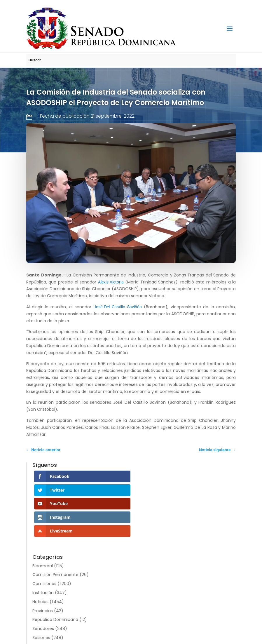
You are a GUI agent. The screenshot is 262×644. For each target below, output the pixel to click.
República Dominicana (55, 619)
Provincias (43, 611)
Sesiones (41, 638)
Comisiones (44, 584)
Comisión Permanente (55, 575)
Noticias (40, 602)
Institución (43, 593)
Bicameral (43, 566)
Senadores (43, 629)
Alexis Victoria (112, 282)
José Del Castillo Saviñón (118, 307)
